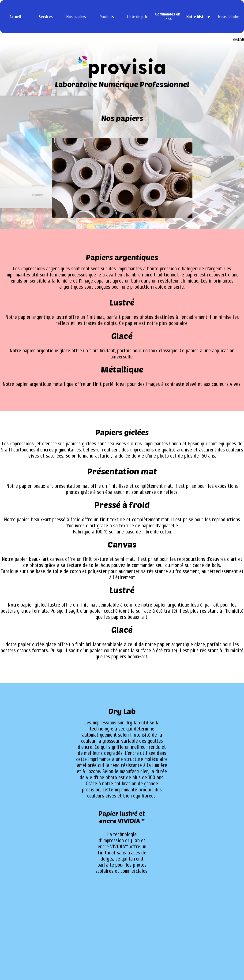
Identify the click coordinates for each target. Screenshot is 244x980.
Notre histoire (198, 17)
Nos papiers (76, 17)
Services (46, 17)
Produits (107, 17)
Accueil (15, 17)
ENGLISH (238, 40)
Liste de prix (137, 17)
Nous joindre (229, 17)
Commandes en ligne (168, 17)
